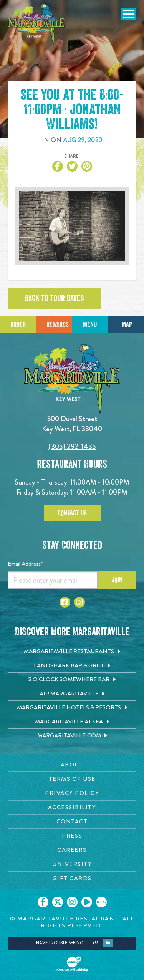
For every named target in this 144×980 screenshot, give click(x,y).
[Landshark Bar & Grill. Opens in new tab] (72, 666)
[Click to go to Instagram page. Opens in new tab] (79, 602)
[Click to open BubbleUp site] (72, 964)
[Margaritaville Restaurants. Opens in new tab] (72, 652)
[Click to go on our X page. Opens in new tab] (58, 902)
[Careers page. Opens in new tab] (72, 850)
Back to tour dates (54, 298)
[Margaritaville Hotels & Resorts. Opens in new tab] (72, 708)
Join (117, 580)
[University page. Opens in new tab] (72, 864)
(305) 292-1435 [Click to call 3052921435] (72, 446)
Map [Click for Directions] (127, 324)
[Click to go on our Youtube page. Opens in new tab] (87, 902)
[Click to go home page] (36, 25)
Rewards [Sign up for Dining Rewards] (58, 324)
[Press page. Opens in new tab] (72, 836)
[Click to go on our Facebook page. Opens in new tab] (43, 902)
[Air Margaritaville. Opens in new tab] (72, 694)
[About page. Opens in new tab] (72, 765)
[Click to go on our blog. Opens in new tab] (101, 902)
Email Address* (25, 564)
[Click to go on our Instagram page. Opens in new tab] (72, 902)
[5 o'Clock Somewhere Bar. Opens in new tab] (72, 680)
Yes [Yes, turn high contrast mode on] (95, 943)
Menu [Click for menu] (90, 324)
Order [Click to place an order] (18, 324)
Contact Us (72, 513)
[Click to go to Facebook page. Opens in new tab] (65, 602)
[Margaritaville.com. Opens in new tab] (72, 736)
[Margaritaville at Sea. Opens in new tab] (72, 722)
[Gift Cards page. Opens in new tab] (72, 878)
